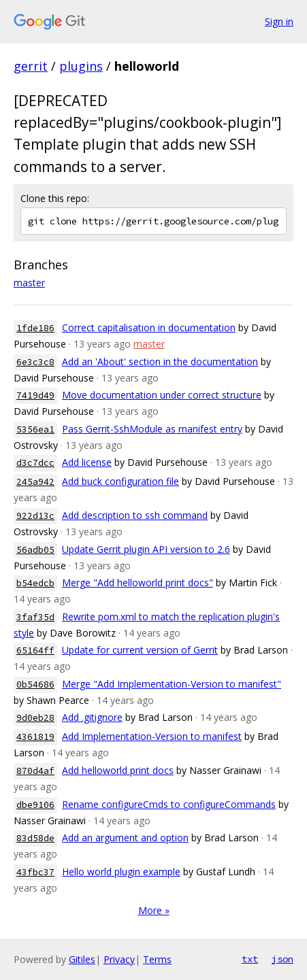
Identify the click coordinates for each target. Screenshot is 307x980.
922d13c (35, 516)
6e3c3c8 (35, 362)
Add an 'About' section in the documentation (160, 361)
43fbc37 (35, 872)
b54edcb (35, 583)
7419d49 (35, 395)
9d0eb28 (35, 718)
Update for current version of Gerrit (140, 650)
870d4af (35, 771)
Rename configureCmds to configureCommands (169, 804)
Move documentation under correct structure (162, 395)
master (29, 283)
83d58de (35, 838)
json (282, 959)
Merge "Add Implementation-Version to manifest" (172, 684)
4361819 (35, 737)
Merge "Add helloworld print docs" (138, 582)
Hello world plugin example (121, 872)
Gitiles (82, 959)
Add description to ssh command (135, 515)
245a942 (35, 482)
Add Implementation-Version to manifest (152, 736)
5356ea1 (35, 429)
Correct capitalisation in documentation (149, 327)
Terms (157, 959)
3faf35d (35, 617)
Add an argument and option (125, 838)
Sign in (279, 21)
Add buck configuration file (120, 481)
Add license (87, 462)
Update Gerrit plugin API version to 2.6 (146, 549)
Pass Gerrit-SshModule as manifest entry (152, 429)
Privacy (119, 959)
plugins (81, 66)
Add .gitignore (92, 717)
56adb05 (35, 550)
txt (250, 959)
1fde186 (35, 328)
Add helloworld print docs (118, 770)
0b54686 (35, 685)
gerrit (31, 66)
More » (154, 910)
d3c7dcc (35, 463)
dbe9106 (35, 805)
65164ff (35, 650)
